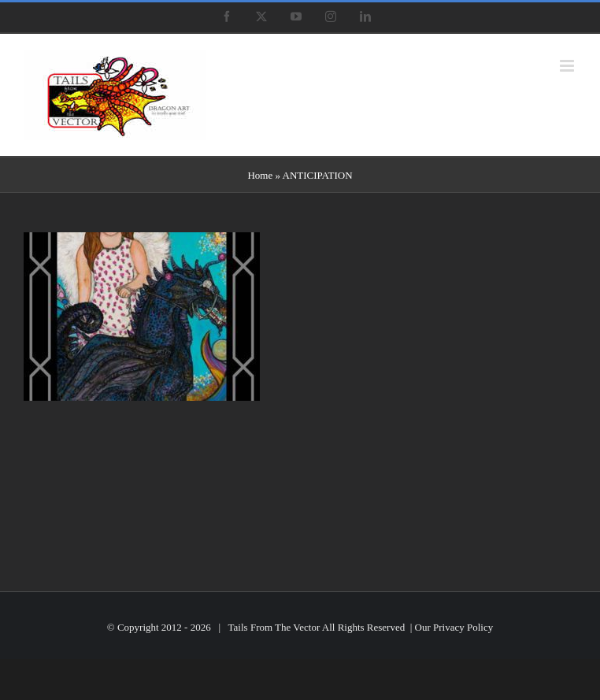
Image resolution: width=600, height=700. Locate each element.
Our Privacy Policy (454, 627)
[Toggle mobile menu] (568, 66)
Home (260, 175)
